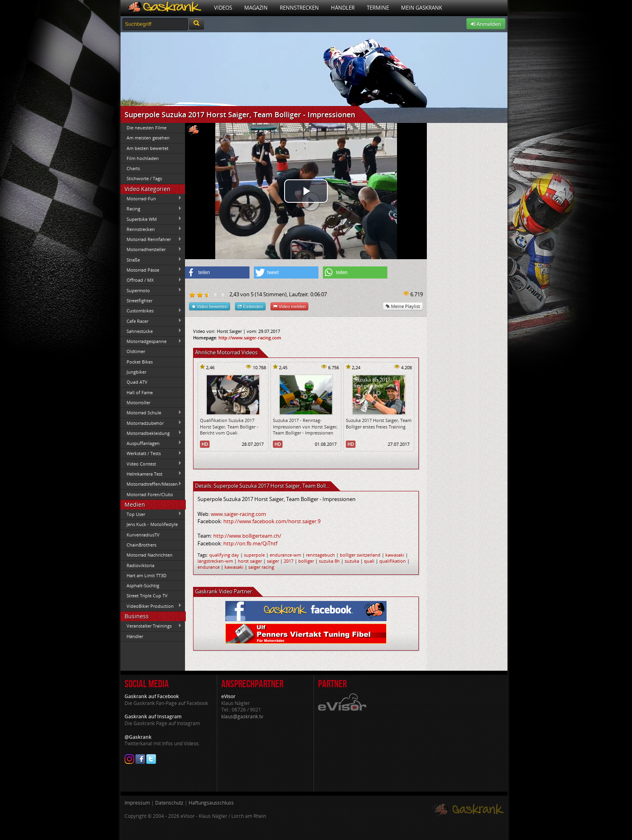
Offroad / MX (151, 280)
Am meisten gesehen (148, 138)
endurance (209, 567)
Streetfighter (139, 300)
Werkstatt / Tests (151, 453)
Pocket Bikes (140, 362)
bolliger (306, 561)
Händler (343, 8)
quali (369, 561)
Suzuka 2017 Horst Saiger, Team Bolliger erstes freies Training (379, 423)
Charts (133, 168)
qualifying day (224, 555)
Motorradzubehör (151, 423)
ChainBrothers (141, 545)
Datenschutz (169, 803)
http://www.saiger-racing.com (250, 338)
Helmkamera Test (151, 474)
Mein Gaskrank (422, 8)
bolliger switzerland (360, 555)
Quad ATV (137, 382)
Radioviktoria (140, 565)
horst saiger (250, 561)
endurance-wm (285, 555)
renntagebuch (320, 555)
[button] (217, 272)
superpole (254, 555)
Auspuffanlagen (151, 443)
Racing (151, 209)
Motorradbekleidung (151, 433)
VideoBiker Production (151, 606)
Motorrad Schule (151, 413)
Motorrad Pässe (151, 270)
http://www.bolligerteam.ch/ (247, 536)
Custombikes (151, 311)
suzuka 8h (329, 561)
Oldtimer (136, 351)
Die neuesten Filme (147, 128)
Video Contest (151, 464)
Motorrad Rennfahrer (151, 239)
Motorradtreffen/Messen (151, 484)
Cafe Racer (151, 321)
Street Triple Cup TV (147, 596)
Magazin (256, 8)
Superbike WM (151, 219)
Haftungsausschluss (211, 803)
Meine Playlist (403, 306)
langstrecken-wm (215, 561)
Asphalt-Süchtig (143, 585)
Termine (378, 8)
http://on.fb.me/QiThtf (250, 543)
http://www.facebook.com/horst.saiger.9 (272, 521)
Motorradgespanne (151, 341)
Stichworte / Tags (144, 178)
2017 (289, 561)
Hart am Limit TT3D (147, 575)
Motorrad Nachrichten (150, 555)
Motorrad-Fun (151, 198)
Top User (151, 514)
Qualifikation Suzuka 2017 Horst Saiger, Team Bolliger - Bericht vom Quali (229, 426)
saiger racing (261, 567)
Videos (223, 8)
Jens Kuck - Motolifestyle (152, 524)
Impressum (137, 803)
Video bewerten (210, 306)
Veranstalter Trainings (151, 626)
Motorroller (138, 402)
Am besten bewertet (148, 148)
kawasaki (395, 555)
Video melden (289, 306)
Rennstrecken (299, 8)
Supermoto (151, 290)
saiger (273, 561)
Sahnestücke (151, 331)
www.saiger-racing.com (238, 514)
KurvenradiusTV (143, 535)
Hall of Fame (140, 392)
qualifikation (393, 561)
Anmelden (486, 24)
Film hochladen (143, 158)
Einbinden (250, 306)
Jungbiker (136, 372)
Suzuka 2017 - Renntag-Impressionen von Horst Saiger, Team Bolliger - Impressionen (305, 426)
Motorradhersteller (151, 250)
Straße (151, 260)
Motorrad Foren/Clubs (150, 494)
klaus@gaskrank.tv (242, 716)
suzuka (352, 561)
